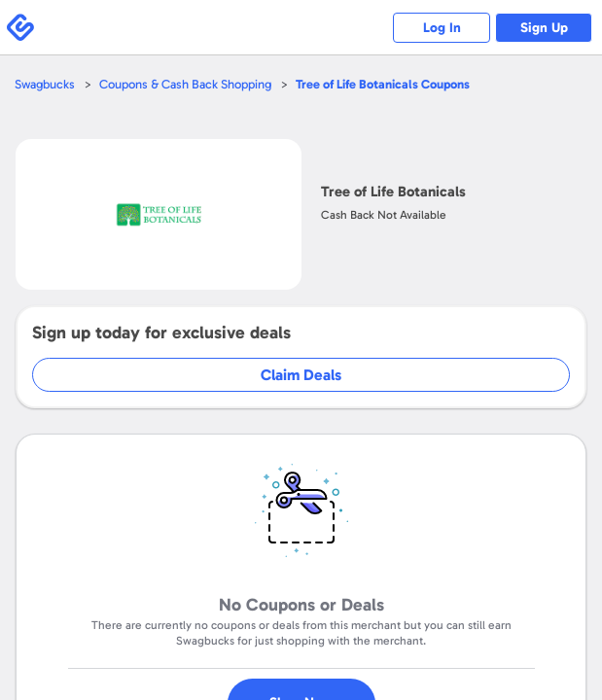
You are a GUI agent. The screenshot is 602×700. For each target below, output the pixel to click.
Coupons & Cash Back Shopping (185, 84)
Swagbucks (45, 84)
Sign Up (544, 28)
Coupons (383, 84)
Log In (442, 28)
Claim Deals (301, 375)
